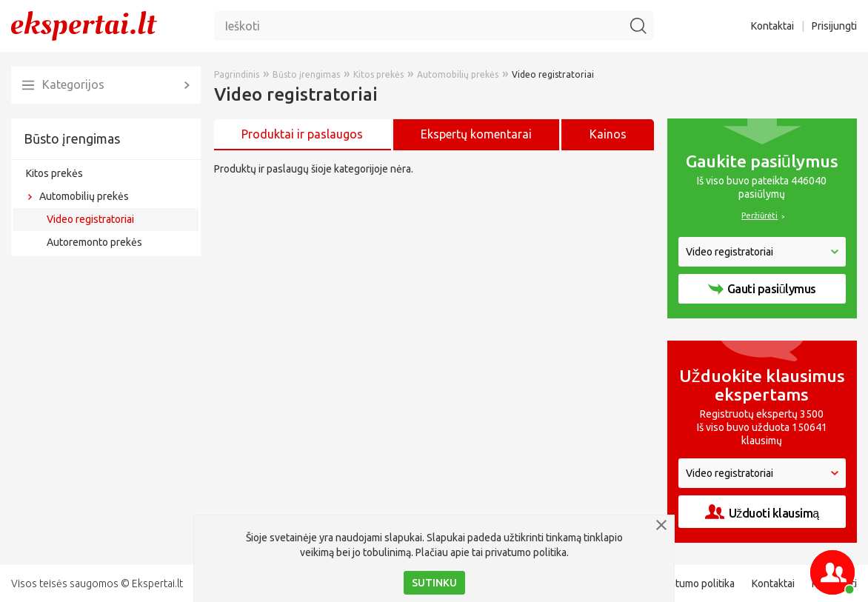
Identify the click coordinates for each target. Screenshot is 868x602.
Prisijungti (834, 26)
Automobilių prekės (84, 196)
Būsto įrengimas (72, 138)
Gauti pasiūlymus (762, 289)
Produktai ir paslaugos (302, 134)
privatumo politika (526, 552)
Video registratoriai (90, 219)
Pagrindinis (237, 74)
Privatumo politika (694, 583)
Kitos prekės (54, 173)
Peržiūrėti (759, 215)
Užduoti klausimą (762, 512)
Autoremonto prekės (94, 242)
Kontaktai (772, 26)
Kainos (608, 134)
